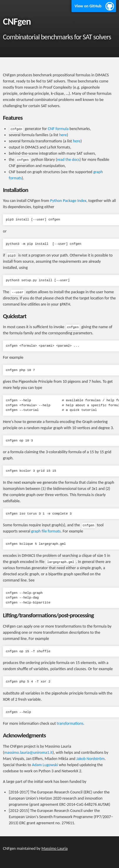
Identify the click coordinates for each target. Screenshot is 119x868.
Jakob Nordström (90, 759)
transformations (70, 723)
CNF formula (58, 129)
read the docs (68, 160)
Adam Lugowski (45, 765)
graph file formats (46, 531)
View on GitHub (88, 6)
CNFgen (17, 22)
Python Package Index (68, 201)
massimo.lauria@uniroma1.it (28, 752)
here (63, 135)
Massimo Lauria (54, 848)
